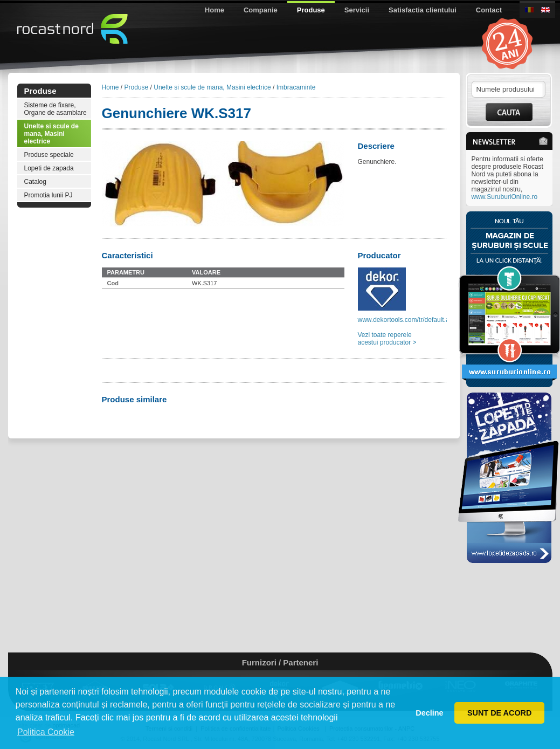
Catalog (35, 182)
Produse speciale (49, 155)
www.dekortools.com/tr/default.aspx (409, 320)
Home (215, 10)
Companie (261, 10)
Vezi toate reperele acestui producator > (387, 339)
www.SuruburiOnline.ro (505, 197)
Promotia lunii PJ (49, 195)
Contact (489, 10)
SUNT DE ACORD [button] (499, 713)
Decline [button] (429, 713)
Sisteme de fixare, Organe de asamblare (56, 109)
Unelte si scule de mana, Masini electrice (51, 134)
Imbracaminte (296, 87)
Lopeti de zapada (49, 168)
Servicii (357, 10)
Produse (311, 10)
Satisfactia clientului (423, 10)
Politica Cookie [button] (46, 732)
